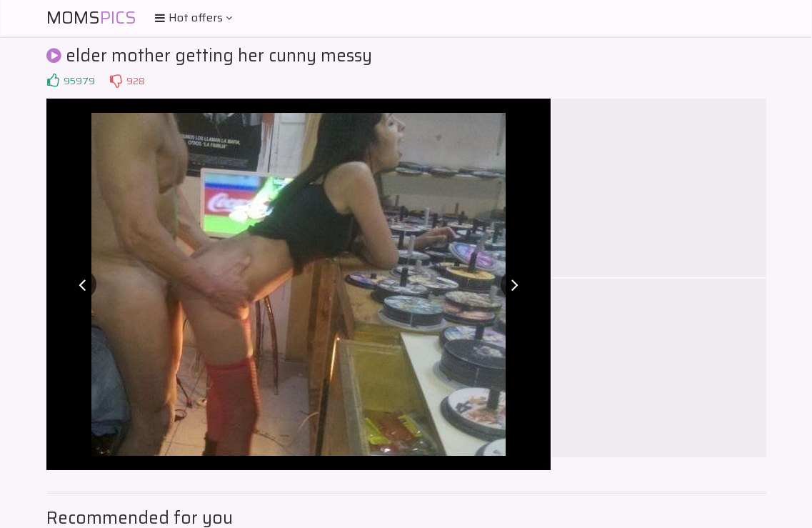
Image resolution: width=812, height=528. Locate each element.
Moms (91, 18)
